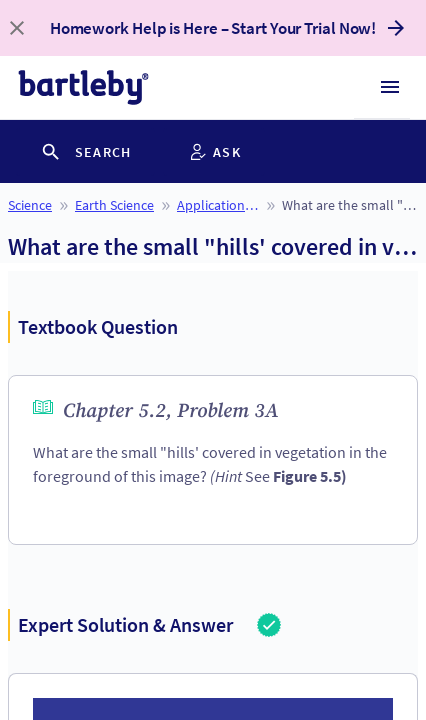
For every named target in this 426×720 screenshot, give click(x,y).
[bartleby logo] (83, 87)
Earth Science (114, 205)
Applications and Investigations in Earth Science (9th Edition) (218, 205)
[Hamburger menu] (390, 87)
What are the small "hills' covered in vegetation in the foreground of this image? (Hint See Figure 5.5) (350, 205)
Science (30, 205)
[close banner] (17, 28)
